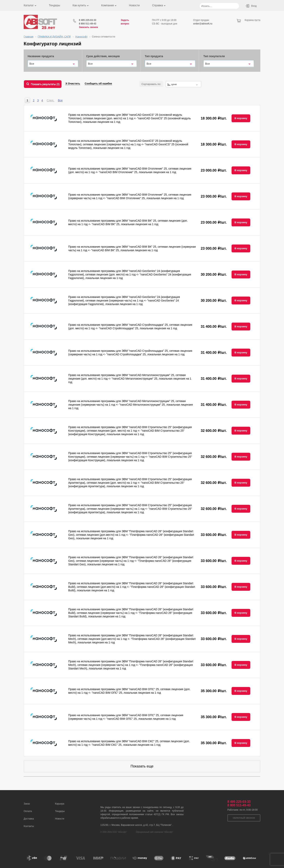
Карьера (60, 804)
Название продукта (41, 56)
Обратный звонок (244, 818)
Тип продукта (154, 56)
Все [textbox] (32, 64)
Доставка (29, 819)
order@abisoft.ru (203, 24)
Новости (134, 5)
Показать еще (142, 766)
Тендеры (55, 5)
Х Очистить (73, 84)
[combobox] (53, 64)
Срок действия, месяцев (103, 56)
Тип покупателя (214, 56)
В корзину (241, 118)
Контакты (29, 826)
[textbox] (183, 84)
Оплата (28, 811)
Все (60, 100)
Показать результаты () (45, 84)
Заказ (27, 804)
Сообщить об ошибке (98, 84)
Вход (254, 6)
